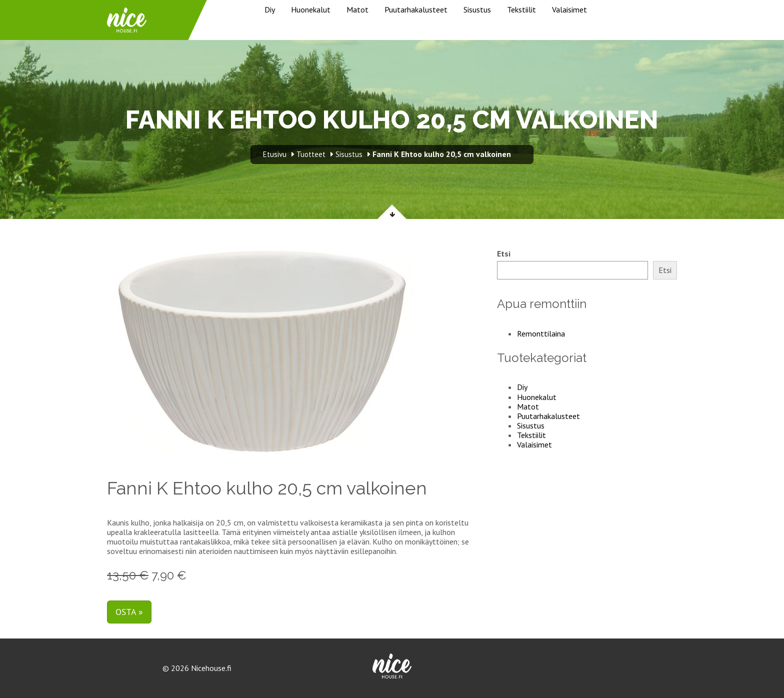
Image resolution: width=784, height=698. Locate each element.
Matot (357, 9)
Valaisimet (569, 9)
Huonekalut (311, 9)
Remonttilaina (541, 333)
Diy (270, 9)
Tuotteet (311, 154)
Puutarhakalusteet (416, 9)
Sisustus (477, 9)
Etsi (504, 254)
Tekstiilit (521, 9)
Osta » (129, 612)
